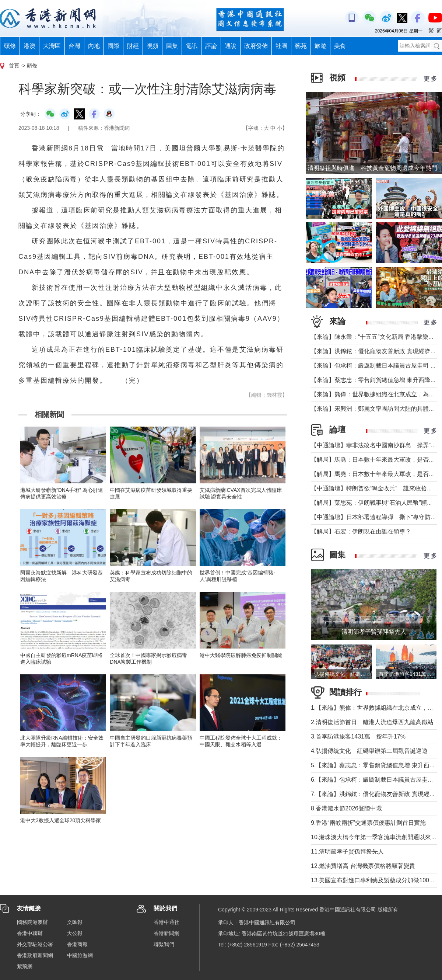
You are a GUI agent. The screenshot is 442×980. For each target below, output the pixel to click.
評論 (211, 46)
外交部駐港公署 (35, 944)
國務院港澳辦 (32, 922)
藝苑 (301, 46)
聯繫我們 (164, 944)
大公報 (75, 933)
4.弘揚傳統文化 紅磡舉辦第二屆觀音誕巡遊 (369, 751)
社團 (281, 46)
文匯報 (75, 922)
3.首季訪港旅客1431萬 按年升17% (358, 736)
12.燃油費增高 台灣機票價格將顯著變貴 (363, 866)
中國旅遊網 (80, 955)
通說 (231, 46)
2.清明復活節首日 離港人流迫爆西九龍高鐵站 (372, 722)
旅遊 (320, 46)
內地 (94, 46)
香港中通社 (166, 922)
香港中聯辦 (30, 933)
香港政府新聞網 (35, 955)
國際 (113, 46)
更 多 (430, 79)
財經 (133, 46)
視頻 (152, 46)
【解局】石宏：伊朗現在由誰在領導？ (361, 531)
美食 (340, 46)
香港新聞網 (166, 933)
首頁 (14, 66)
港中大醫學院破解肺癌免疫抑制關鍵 (241, 655)
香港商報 (77, 944)
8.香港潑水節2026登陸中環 (346, 808)
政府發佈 (256, 46)
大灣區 (52, 46)
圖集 (172, 46)
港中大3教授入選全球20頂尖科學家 (61, 820)
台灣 (74, 46)
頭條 (10, 46)
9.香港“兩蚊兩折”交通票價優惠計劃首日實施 (368, 823)
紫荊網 (25, 966)
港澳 (29, 46)
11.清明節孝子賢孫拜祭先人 (347, 852)
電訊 (192, 46)
